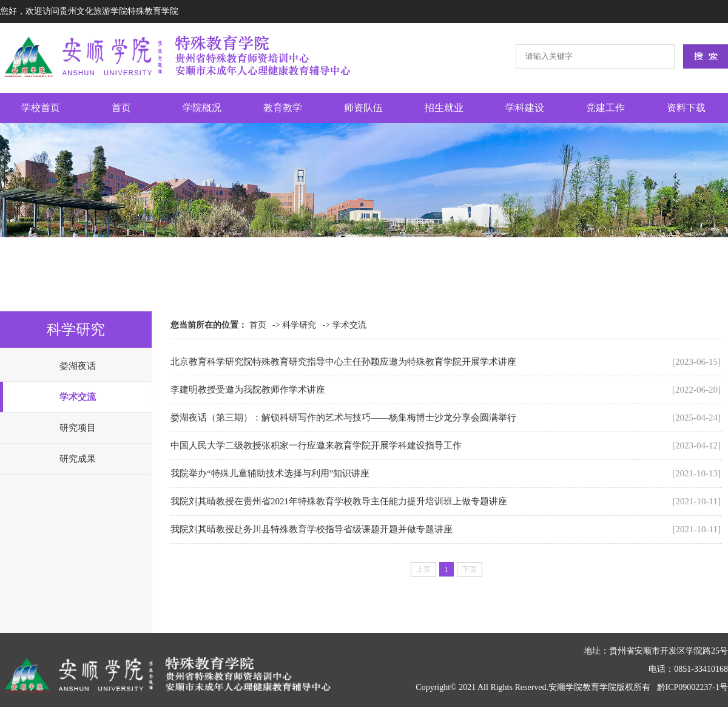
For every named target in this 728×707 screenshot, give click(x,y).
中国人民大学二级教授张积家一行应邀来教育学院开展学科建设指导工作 (316, 445)
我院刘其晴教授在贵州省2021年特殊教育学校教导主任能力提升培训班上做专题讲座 (339, 501)
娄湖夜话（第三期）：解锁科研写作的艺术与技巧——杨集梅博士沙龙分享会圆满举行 (343, 418)
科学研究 (299, 325)
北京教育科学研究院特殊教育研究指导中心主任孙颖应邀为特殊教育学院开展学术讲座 (343, 362)
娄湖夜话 (78, 366)
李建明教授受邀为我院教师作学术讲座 (248, 390)
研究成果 (78, 459)
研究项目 (78, 428)
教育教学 (283, 108)
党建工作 (605, 108)
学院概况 (202, 108)
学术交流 (78, 397)
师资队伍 (363, 108)
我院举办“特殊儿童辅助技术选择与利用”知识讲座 (270, 473)
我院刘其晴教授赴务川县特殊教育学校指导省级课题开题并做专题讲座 (312, 529)
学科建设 (525, 108)
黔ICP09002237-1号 (693, 687)
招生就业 (444, 108)
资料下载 (686, 108)
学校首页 (41, 108)
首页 (121, 108)
